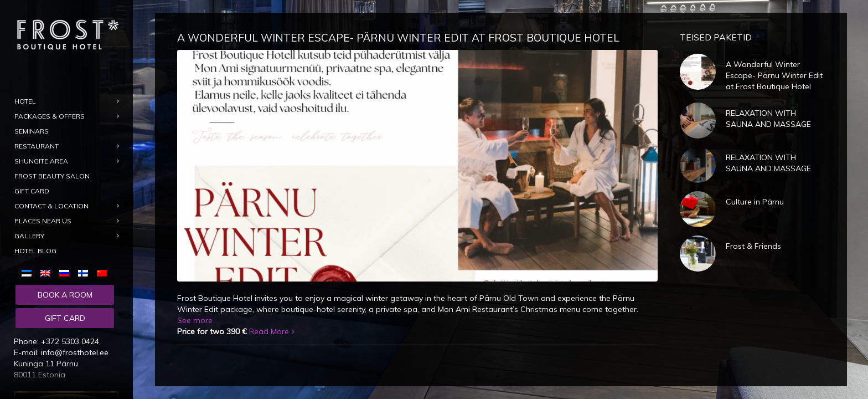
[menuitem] (29, 273)
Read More (269, 331)
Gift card (65, 318)
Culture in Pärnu (755, 202)
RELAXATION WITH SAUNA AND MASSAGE (768, 119)
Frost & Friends (753, 246)
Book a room (65, 295)
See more (195, 320)
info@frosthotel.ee (75, 352)
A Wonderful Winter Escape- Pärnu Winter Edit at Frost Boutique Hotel (398, 38)
